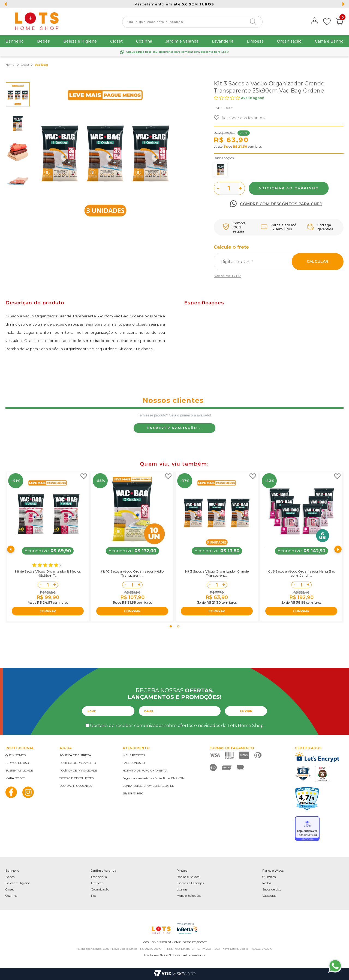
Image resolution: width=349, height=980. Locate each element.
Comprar (289, 188)
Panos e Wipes (273, 871)
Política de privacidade (78, 771)
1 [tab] (171, 626)
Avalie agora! (252, 98)
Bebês (43, 41)
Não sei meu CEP (227, 276)
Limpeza (255, 41)
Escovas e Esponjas (190, 883)
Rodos (267, 883)
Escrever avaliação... (175, 428)
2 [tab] (178, 626)
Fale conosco (134, 763)
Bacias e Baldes (188, 877)
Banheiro (15, 41)
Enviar (246, 711)
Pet (94, 896)
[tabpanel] (48, 547)
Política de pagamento (78, 763)
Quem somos (16, 755)
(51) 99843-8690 (133, 793)
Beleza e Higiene (80, 41)
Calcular (318, 261)
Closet (116, 41)
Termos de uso (17, 763)
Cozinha (144, 41)
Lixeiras (182, 889)
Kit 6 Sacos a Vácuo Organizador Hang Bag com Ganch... (301, 573)
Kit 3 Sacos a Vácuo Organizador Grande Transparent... (217, 573)
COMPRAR (48, 611)
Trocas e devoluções (76, 778)
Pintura (182, 871)
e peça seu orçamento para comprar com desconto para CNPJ (177, 52)
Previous (11, 549)
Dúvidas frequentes (76, 786)
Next (338, 549)
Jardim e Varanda (182, 41)
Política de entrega (75, 755)
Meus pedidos (134, 755)
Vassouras (269, 896)
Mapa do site (16, 778)
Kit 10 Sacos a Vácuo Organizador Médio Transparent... (132, 573)
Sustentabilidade (19, 771)
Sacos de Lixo (272, 889)
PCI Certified (303, 774)
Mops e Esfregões (189, 896)
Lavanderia (223, 41)
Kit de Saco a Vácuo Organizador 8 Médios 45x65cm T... (48, 573)
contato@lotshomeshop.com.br (148, 786)
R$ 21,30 (240, 147)
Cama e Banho (329, 41)
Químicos (269, 877)
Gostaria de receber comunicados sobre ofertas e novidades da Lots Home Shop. (177, 726)
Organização (289, 41)
